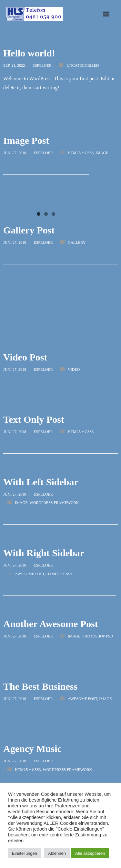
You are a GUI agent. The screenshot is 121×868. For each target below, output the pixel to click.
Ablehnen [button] (57, 853)
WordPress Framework (54, 503)
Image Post (26, 140)
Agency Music (32, 749)
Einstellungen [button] (25, 853)
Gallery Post (29, 230)
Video (74, 370)
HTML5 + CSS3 (81, 153)
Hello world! (29, 53)
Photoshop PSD (98, 636)
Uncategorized (83, 65)
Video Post (25, 357)
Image (102, 153)
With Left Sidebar (41, 482)
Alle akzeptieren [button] (90, 853)
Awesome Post (30, 574)
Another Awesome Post (51, 624)
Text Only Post (34, 419)
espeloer (42, 65)
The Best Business (40, 686)
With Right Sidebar (44, 553)
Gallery (77, 242)
